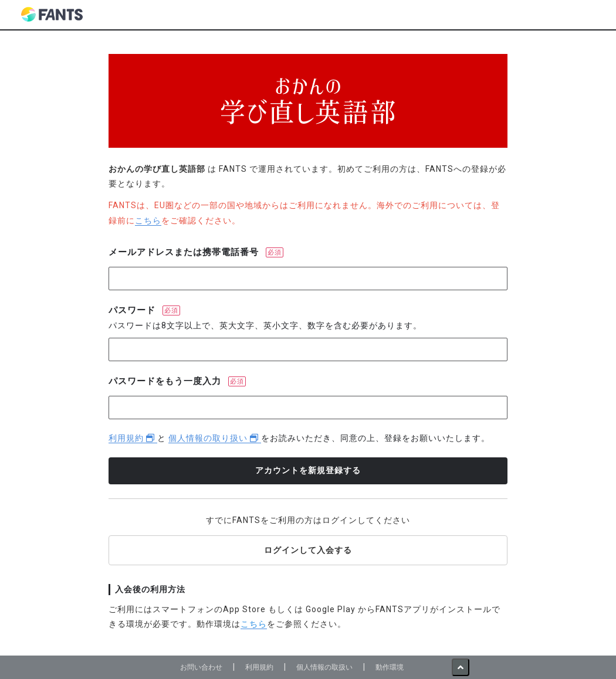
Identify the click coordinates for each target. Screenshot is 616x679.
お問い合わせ (201, 667)
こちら (148, 220)
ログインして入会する (308, 550)
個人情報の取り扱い (215, 438)
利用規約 (133, 438)
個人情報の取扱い (324, 667)
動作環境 (390, 667)
